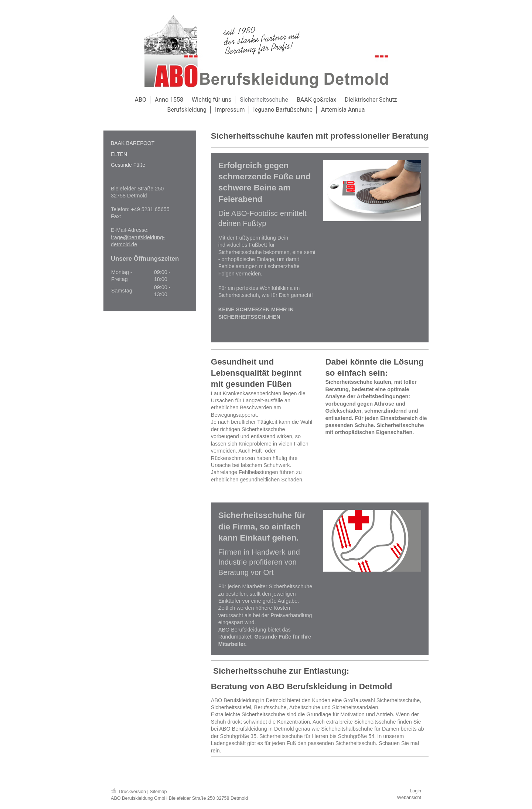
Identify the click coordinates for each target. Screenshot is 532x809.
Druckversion (129, 792)
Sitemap (158, 792)
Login (415, 791)
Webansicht (409, 798)
